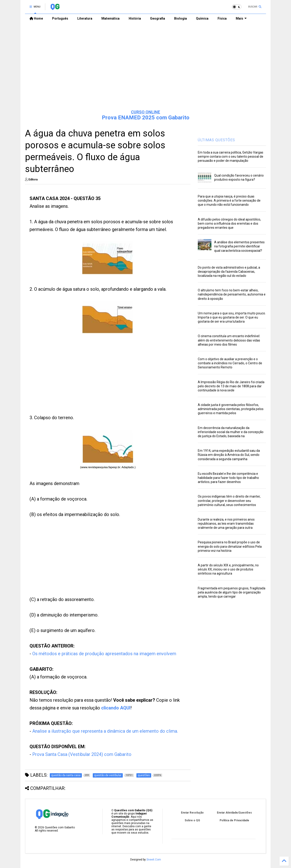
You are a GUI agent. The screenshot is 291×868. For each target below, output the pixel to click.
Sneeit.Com (154, 860)
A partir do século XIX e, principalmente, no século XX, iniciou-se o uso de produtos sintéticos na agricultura (228, 569)
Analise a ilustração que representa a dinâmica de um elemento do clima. (105, 731)
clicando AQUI (116, 708)
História (135, 18)
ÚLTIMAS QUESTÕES (216, 140)
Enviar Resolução (192, 813)
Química (202, 18)
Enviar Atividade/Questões (234, 813)
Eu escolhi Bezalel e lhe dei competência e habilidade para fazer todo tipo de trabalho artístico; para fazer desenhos (228, 478)
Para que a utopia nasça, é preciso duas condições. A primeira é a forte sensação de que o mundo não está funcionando (229, 200)
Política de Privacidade (234, 820)
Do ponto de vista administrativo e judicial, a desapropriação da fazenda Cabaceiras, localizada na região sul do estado (229, 272)
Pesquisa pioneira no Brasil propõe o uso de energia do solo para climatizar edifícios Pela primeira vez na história (230, 546)
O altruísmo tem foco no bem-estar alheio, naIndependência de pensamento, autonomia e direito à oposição (232, 294)
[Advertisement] (145, 71)
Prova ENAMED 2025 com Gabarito (146, 118)
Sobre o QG (192, 820)
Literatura (85, 18)
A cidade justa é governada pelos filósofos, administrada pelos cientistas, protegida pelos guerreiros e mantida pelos (231, 409)
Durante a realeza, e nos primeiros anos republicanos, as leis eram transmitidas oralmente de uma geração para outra (226, 524)
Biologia (181, 18)
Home (36, 18)
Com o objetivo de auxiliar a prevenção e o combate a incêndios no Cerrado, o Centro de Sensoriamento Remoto (230, 363)
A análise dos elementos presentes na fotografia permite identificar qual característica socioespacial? (239, 246)
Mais (241, 18)
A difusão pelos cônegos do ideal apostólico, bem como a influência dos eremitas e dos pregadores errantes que (229, 223)
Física (222, 18)
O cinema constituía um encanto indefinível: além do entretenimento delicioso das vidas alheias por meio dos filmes (229, 340)
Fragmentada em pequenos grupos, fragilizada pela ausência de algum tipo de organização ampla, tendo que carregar (232, 592)
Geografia (158, 18)
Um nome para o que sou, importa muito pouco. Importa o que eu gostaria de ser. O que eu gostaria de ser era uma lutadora (232, 317)
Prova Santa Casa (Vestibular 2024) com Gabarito (82, 754)
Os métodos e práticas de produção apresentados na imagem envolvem (104, 654)
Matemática (110, 18)
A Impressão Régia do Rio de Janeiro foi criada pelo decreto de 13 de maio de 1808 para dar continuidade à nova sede (231, 386)
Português (60, 18)
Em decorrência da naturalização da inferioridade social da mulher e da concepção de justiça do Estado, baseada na (231, 432)
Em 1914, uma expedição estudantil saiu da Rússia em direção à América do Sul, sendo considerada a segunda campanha (229, 455)
